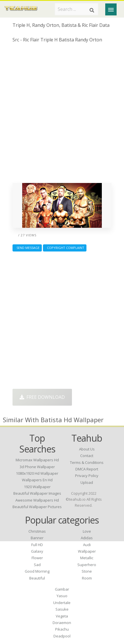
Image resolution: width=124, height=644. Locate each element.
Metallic (87, 558)
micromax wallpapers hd (37, 460)
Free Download (42, 397)
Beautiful (37, 578)
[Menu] (111, 9)
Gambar (62, 589)
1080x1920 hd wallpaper (37, 473)
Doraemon (62, 623)
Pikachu (62, 629)
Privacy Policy (87, 476)
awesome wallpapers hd (37, 500)
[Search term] (77, 9)
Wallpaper (87, 551)
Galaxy (37, 551)
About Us (87, 449)
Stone (87, 571)
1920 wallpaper (37, 487)
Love (87, 531)
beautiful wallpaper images (37, 493)
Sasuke (62, 609)
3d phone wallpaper (37, 467)
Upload (87, 482)
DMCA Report (87, 469)
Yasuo (62, 596)
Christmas (37, 531)
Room (87, 578)
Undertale (62, 603)
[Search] (92, 10)
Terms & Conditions (87, 462)
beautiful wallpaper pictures (37, 507)
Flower (37, 558)
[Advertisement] (62, 115)
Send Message (27, 248)
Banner (37, 538)
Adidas (87, 538)
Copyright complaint (65, 248)
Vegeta (62, 616)
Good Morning (37, 571)
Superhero (87, 565)
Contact (87, 456)
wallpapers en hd (37, 480)
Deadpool (62, 636)
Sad (37, 565)
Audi (87, 545)
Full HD (37, 545)
